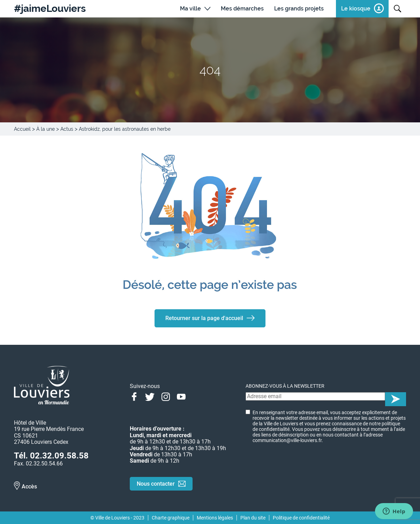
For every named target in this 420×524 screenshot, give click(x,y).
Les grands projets (299, 9)
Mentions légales (215, 518)
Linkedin (197, 396)
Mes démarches (242, 9)
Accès (29, 487)
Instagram (166, 396)
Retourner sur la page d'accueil (204, 318)
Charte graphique (171, 518)
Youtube (181, 396)
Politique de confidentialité (301, 518)
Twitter (150, 396)
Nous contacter (156, 484)
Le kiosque (356, 9)
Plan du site (253, 518)
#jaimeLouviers (50, 9)
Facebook (134, 396)
